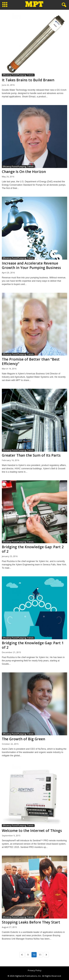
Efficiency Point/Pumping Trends (18, 75)
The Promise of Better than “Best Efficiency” (31, 361)
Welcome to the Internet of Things (32, 831)
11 (40, 955)
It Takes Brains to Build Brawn (28, 80)
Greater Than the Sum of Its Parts (31, 455)
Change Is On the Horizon (24, 172)
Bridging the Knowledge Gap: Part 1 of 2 (33, 645)
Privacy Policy (35, 970)
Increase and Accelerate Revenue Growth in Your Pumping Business (31, 265)
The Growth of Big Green (23, 739)
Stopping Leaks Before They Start (31, 922)
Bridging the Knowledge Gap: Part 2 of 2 (33, 549)
